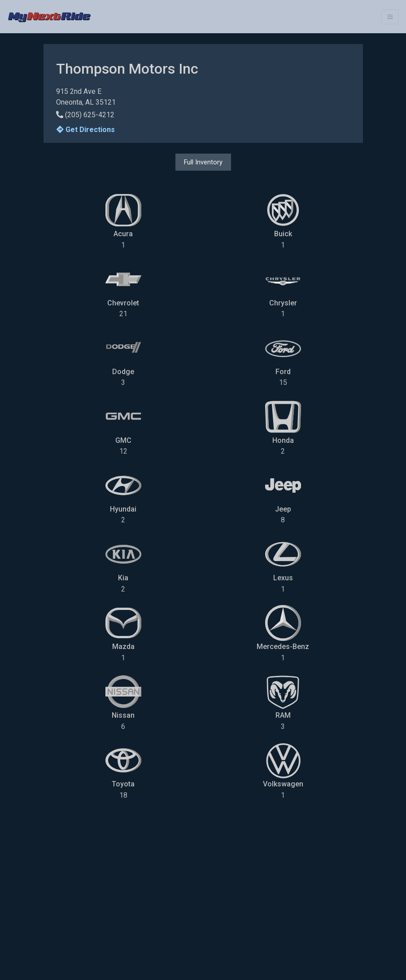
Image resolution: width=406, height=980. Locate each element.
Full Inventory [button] (203, 162)
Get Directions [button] (86, 130)
